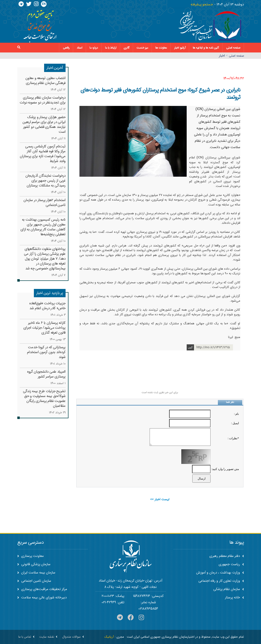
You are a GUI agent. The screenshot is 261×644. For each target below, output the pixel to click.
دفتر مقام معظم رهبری (227, 556)
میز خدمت (142, 48)
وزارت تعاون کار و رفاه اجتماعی (221, 581)
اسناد (80, 48)
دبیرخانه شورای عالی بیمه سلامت (42, 597)
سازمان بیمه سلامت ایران (36, 572)
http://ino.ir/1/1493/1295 (213, 347)
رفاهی (66, 48)
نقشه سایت (47, 637)
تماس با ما (25, 637)
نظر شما (230, 402)
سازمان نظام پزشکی (229, 589)
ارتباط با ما (111, 48)
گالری (126, 48)
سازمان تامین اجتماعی (34, 581)
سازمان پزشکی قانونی (34, 564)
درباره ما (94, 48)
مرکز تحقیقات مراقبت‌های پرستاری (42, 589)
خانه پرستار (234, 597)
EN (44, 4)
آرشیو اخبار (180, 48)
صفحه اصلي (236, 56)
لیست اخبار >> (160, 499)
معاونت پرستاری (30, 556)
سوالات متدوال (71, 637)
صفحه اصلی (233, 48)
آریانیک (109, 637)
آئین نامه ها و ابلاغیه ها (206, 48)
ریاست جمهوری (231, 564)
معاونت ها (161, 48)
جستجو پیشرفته (202, 4)
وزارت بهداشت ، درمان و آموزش (220, 572)
